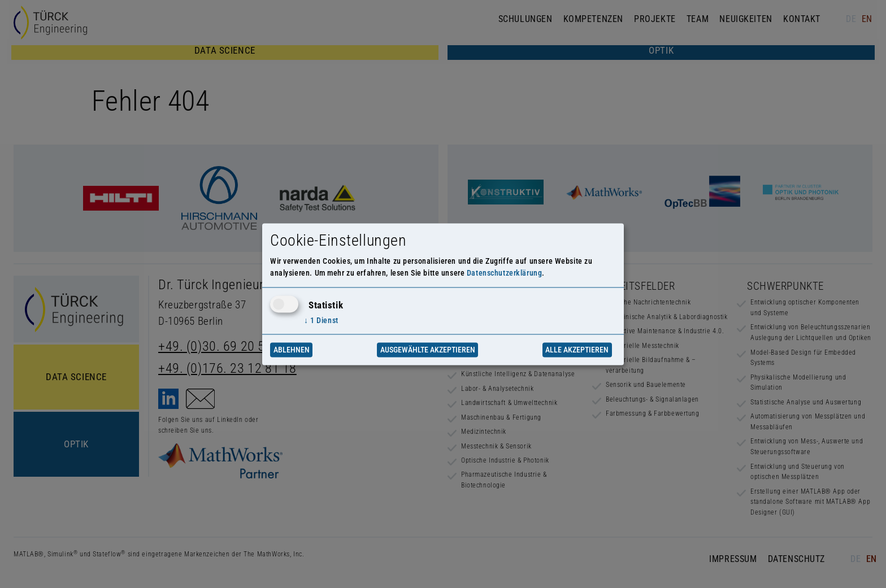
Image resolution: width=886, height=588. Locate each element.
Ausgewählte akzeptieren (428, 350)
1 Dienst (321, 321)
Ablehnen (292, 350)
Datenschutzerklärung (505, 273)
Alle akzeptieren (577, 350)
